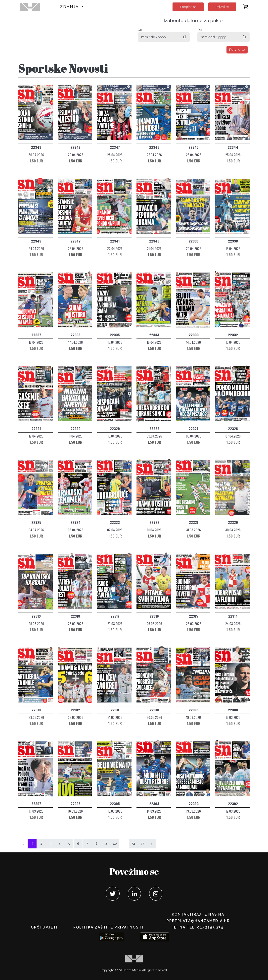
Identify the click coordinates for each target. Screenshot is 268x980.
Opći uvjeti (44, 927)
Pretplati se (188, 7)
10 (115, 844)
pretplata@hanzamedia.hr (198, 921)
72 (133, 844)
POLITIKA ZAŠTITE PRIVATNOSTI (108, 927)
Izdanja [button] (69, 7)
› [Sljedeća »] (152, 844)
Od (140, 30)
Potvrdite (237, 50)
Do (200, 30)
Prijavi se (222, 7)
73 (142, 844)
